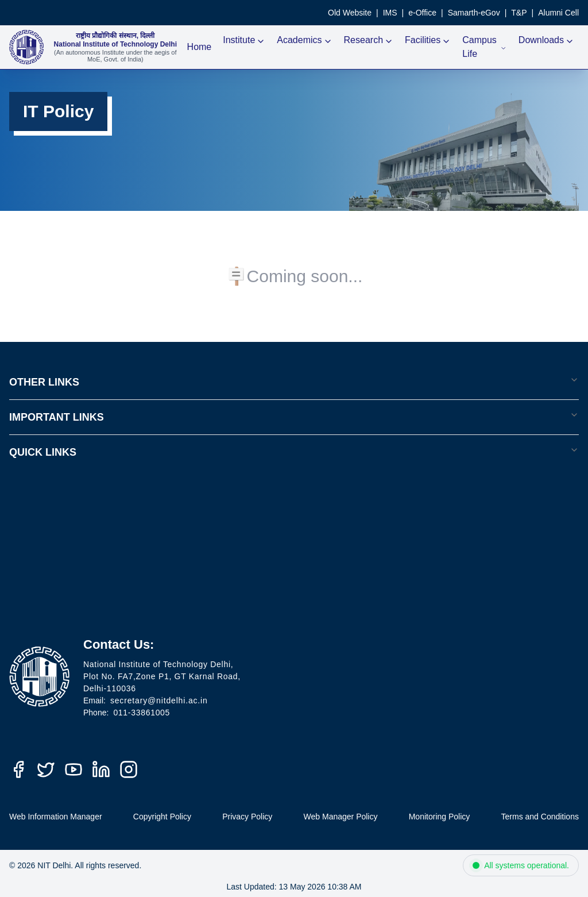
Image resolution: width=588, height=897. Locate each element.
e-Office (422, 13)
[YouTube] (73, 769)
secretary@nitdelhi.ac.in (159, 700)
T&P (519, 13)
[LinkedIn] (101, 769)
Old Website (350, 13)
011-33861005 (142, 713)
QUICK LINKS (294, 452)
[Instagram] (129, 769)
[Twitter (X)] (46, 769)
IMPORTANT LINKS (294, 417)
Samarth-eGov (474, 13)
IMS (390, 13)
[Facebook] (18, 769)
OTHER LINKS (294, 382)
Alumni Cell (558, 13)
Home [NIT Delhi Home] (200, 47)
